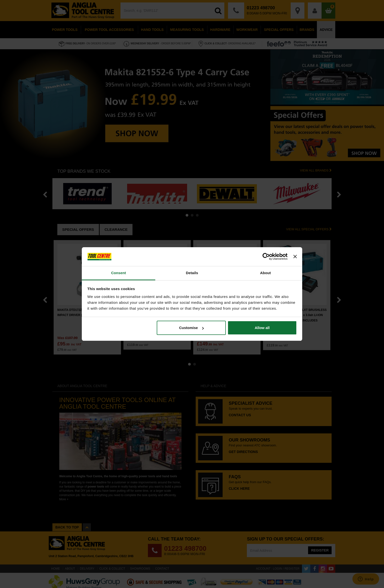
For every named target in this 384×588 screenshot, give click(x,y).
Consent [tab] (119, 273)
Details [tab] (192, 273)
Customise (191, 328)
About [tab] (265, 273)
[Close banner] (295, 257)
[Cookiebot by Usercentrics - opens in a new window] (266, 257)
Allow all (262, 328)
